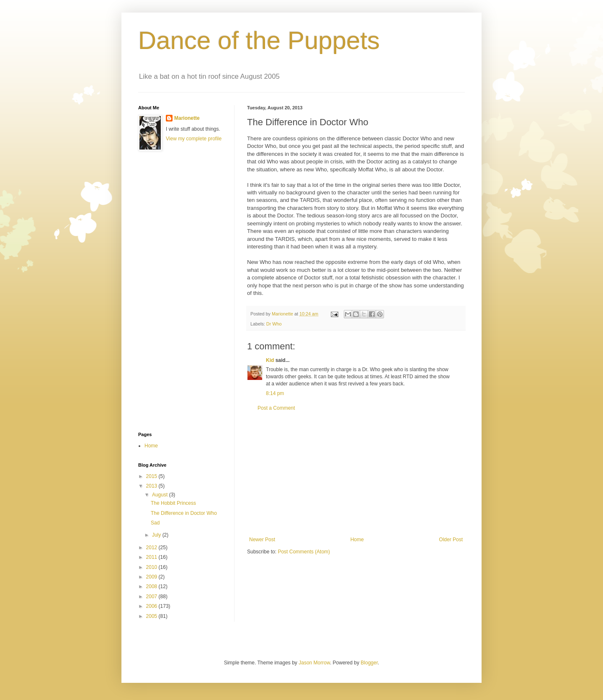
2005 (152, 616)
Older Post (451, 540)
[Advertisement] (356, 474)
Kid (270, 360)
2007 (152, 597)
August (161, 495)
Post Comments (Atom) (304, 552)
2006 (152, 606)
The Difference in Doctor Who (184, 513)
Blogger (369, 663)
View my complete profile (194, 139)
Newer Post (262, 540)
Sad (155, 523)
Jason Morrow (314, 663)
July (157, 535)
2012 (152, 548)
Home (357, 540)
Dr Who (274, 324)
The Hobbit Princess (173, 503)
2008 (152, 586)
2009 (152, 577)
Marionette (187, 118)
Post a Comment (276, 408)
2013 (152, 486)
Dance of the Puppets (259, 40)
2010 (152, 567)
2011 (152, 557)
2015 (152, 476)
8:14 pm (275, 393)
